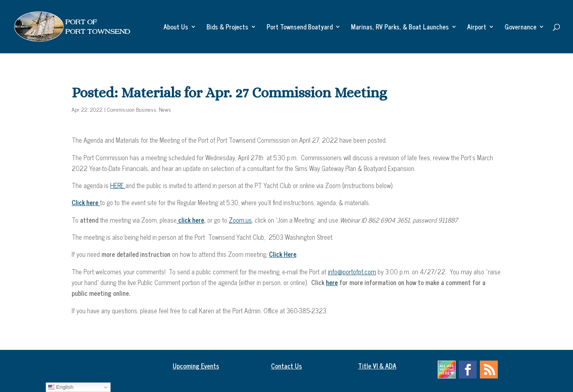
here (332, 282)
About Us (176, 28)
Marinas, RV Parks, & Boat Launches (400, 28)
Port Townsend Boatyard (300, 28)
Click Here (283, 254)
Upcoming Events (196, 366)
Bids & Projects (227, 28)
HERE (118, 185)
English (61, 387)
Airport (477, 28)
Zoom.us (240, 220)
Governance (520, 28)
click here (190, 220)
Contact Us (286, 366)
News (165, 109)
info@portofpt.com (352, 272)
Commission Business (132, 109)
